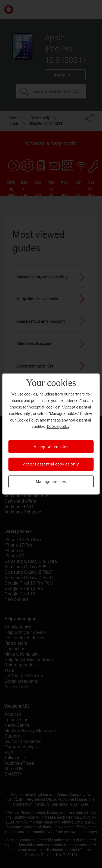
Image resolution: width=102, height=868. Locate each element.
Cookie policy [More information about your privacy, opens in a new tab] (58, 427)
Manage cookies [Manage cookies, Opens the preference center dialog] (51, 482)
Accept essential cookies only (51, 464)
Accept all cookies (51, 447)
